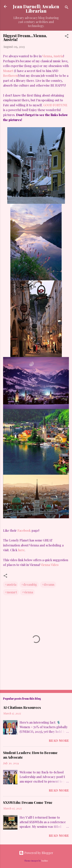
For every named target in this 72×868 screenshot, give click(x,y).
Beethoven (10, 76)
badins (45, 861)
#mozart (11, 592)
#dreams (48, 584)
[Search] (67, 8)
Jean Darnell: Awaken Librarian (36, 9)
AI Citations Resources (22, 708)
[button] (67, 37)
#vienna (27, 592)
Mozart (9, 71)
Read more (59, 741)
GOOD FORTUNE (55, 105)
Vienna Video (50, 565)
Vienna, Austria (53, 56)
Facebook (24, 530)
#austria (11, 584)
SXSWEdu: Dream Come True (28, 802)
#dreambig (29, 584)
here (21, 550)
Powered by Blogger (36, 853)
